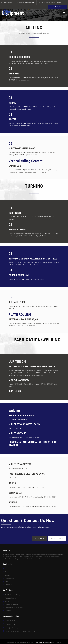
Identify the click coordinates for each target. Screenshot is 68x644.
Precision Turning (10, 598)
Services (8, 575)
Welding (8, 601)
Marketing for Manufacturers (43, 643)
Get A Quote (58, 7)
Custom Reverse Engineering (14, 607)
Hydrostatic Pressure (12, 604)
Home (7, 569)
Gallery (7, 581)
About (7, 572)
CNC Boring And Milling (12, 595)
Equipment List (10, 578)
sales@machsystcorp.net (27, 2)
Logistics (8, 611)
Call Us (40, 538)
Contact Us (57, 538)
